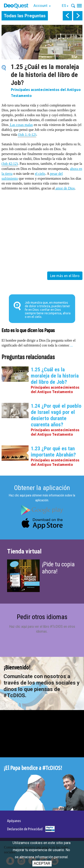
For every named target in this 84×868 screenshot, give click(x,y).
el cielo (40, 174)
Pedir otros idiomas (42, 617)
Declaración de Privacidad (25, 829)
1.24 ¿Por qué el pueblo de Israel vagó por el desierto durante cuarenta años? (56, 415)
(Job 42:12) (10, 163)
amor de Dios (65, 188)
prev (67, 16)
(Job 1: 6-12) (27, 134)
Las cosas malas (21, 125)
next (78, 16)
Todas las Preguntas (25, 16)
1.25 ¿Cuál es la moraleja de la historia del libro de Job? (55, 376)
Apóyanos (14, 821)
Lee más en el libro (65, 276)
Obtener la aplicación (42, 488)
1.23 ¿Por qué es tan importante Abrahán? (53, 452)
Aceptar (42, 863)
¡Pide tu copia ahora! (58, 568)
